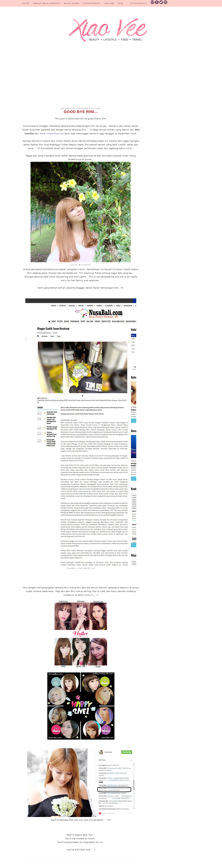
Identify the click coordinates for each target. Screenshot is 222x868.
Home (26, 3)
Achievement (92, 3)
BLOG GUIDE (72, 3)
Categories (138, 3)
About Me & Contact (47, 3)
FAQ (120, 3)
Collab (109, 3)
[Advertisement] (81, 79)
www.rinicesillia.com (52, 134)
